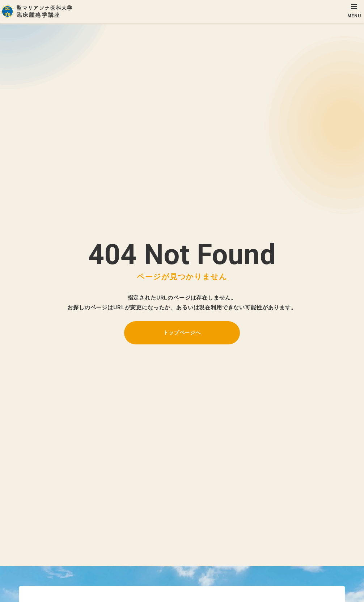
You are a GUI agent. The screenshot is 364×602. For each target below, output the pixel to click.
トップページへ (182, 332)
